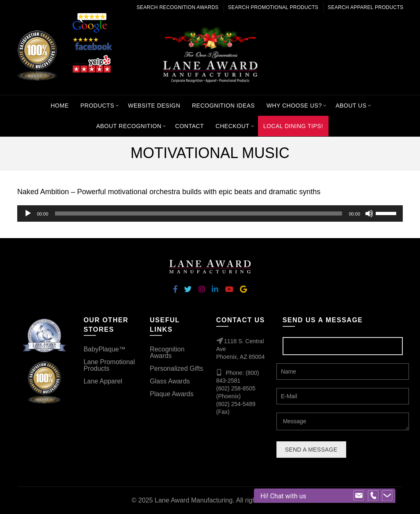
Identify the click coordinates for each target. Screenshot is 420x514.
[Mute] (369, 213)
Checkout (233, 126)
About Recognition (129, 126)
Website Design (154, 106)
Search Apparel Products (365, 7)
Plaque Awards (171, 394)
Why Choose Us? (294, 106)
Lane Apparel (103, 381)
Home (59, 106)
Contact (189, 126)
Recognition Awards (167, 352)
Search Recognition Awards (178, 7)
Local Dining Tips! (293, 126)
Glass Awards (170, 381)
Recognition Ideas (223, 106)
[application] (210, 213)
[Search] (356, 54)
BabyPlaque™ (105, 349)
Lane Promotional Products (109, 365)
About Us (351, 106)
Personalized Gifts (176, 368)
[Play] (28, 213)
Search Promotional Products (273, 7)
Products (97, 106)
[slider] (199, 213)
